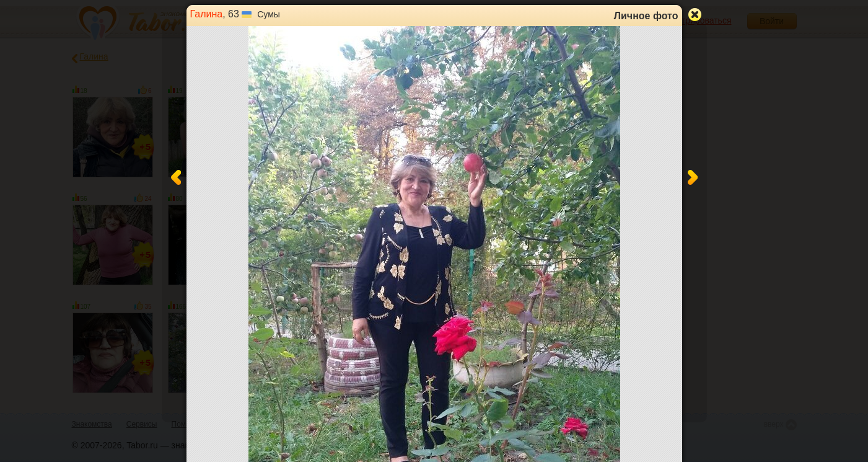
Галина (207, 14)
